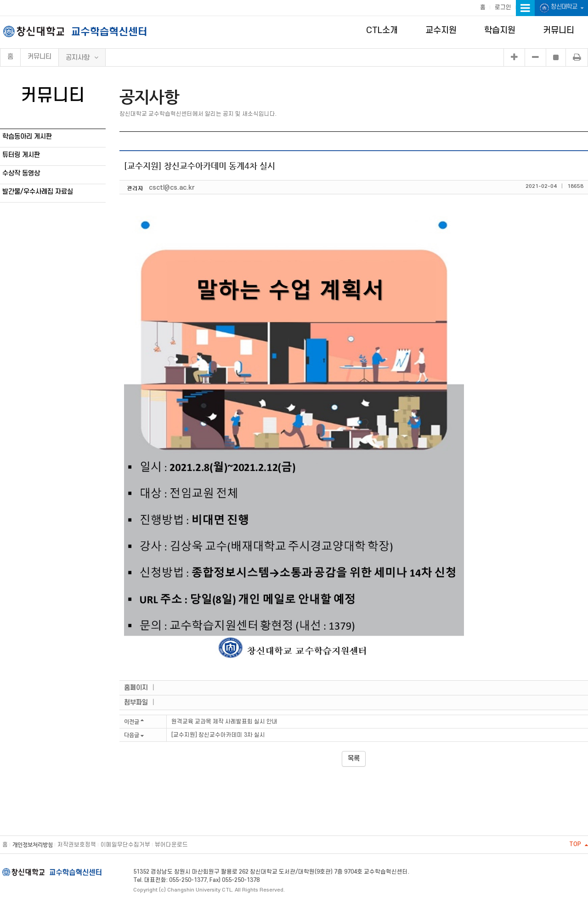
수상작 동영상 (21, 173)
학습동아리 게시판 (27, 137)
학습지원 (500, 31)
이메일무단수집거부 (125, 845)
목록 (354, 759)
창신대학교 (561, 8)
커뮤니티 (559, 31)
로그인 (503, 7)
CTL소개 (382, 31)
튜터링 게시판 (21, 155)
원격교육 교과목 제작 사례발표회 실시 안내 (224, 722)
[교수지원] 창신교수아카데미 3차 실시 (218, 735)
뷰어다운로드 (171, 845)
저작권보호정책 (77, 845)
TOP (579, 844)
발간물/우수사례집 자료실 (38, 192)
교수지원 (441, 31)
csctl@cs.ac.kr (172, 188)
